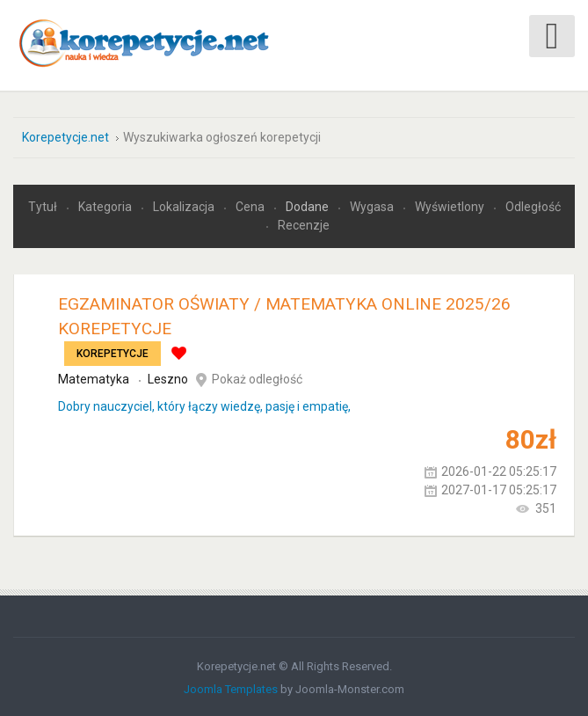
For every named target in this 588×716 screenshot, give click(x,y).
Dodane (309, 205)
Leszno (168, 377)
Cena (251, 205)
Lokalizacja (185, 205)
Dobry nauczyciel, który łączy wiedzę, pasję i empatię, (204, 405)
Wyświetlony (451, 205)
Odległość (533, 205)
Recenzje (304, 223)
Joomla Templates (231, 687)
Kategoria (106, 205)
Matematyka (94, 377)
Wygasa (373, 205)
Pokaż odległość (257, 377)
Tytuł (44, 205)
